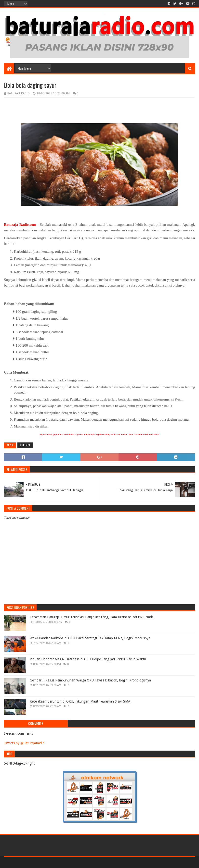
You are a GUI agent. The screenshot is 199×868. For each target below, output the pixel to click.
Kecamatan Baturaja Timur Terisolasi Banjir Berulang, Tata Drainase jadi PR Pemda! (92, 617)
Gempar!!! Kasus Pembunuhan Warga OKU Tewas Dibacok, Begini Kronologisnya (90, 680)
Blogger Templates (59, 862)
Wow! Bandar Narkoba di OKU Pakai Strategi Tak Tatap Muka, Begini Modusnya (90, 638)
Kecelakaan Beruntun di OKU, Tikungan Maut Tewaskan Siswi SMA (80, 701)
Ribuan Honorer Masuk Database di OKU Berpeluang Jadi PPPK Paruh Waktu (88, 659)
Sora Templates (31, 862)
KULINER (25, 445)
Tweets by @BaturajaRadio (24, 743)
